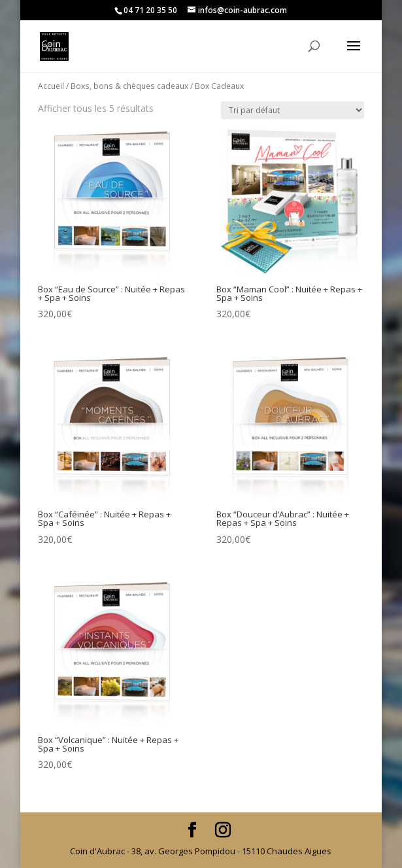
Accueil (51, 86)
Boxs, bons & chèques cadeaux (129, 86)
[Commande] (293, 110)
